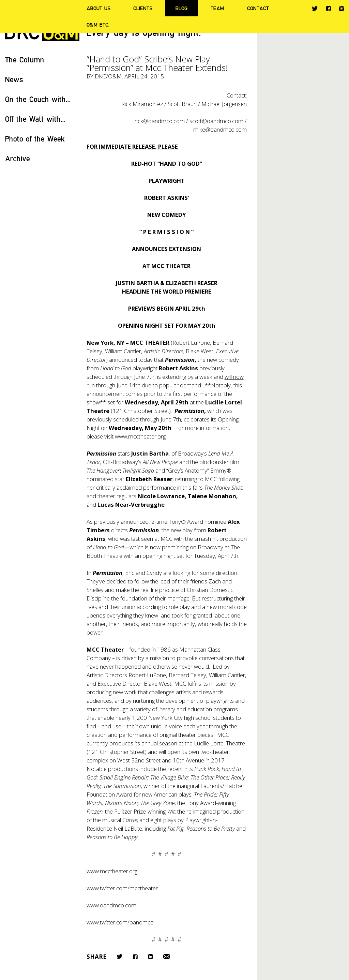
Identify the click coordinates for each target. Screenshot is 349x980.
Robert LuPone (147, 675)
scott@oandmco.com (216, 121)
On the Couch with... (38, 99)
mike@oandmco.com (220, 129)
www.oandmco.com (111, 905)
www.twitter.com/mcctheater (122, 888)
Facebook (328, 8)
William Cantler (227, 675)
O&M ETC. (98, 25)
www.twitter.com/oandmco (120, 922)
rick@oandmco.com (160, 121)
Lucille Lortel (209, 743)
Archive (18, 158)
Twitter (315, 9)
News (14, 79)
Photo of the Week (35, 139)
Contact (258, 8)
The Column (25, 60)
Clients (143, 8)
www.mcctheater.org (140, 436)
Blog (181, 8)
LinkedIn (150, 957)
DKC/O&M (108, 76)
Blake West (158, 684)
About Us (98, 8)
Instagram (342, 9)
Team (217, 8)
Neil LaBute (128, 828)
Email (167, 957)
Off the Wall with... (35, 119)
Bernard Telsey (187, 675)
